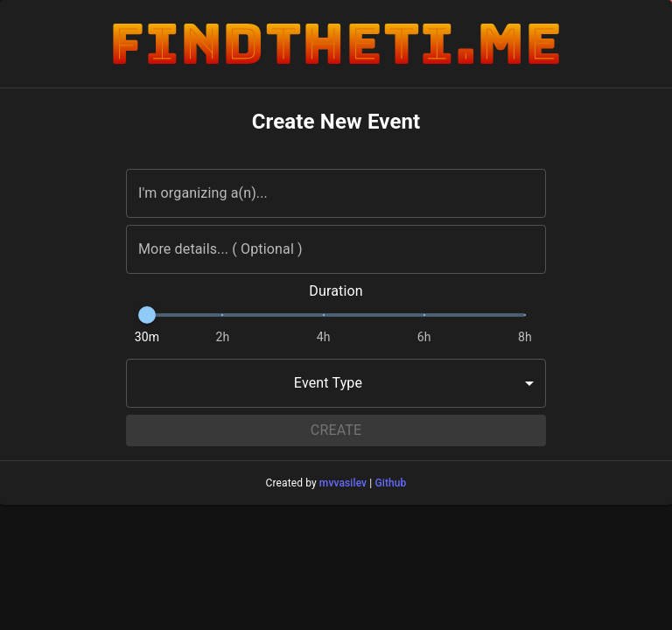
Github (390, 483)
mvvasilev (343, 483)
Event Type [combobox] (328, 383)
